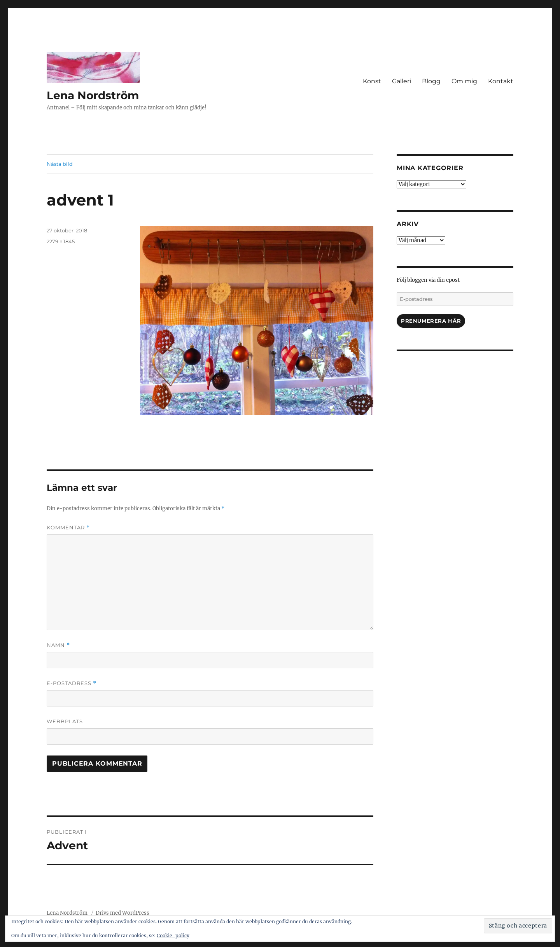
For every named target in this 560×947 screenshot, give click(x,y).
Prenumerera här (431, 321)
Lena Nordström (93, 95)
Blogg (431, 81)
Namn (58, 645)
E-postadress (72, 683)
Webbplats (65, 721)
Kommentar (68, 528)
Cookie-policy (173, 936)
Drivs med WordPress (122, 913)
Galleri (402, 81)
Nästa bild (60, 164)
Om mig (464, 81)
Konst (372, 81)
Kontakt (501, 81)
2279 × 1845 (61, 241)
